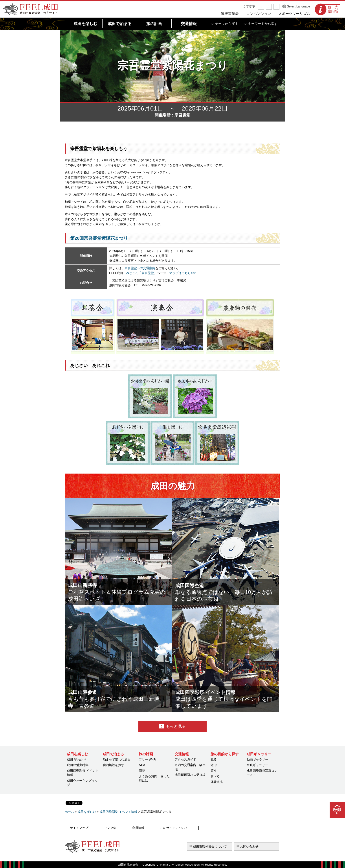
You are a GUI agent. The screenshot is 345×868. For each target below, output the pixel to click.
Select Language (298, 6)
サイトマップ (78, 828)
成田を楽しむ (87, 812)
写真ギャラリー (257, 765)
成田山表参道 (89, 691)
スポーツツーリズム (294, 14)
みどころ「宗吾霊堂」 (141, 273)
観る (214, 759)
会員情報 (120, 828)
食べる (215, 776)
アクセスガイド (185, 759)
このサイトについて (147, 828)
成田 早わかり (77, 759)
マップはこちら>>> (183, 273)
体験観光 (217, 782)
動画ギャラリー (257, 759)
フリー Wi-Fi (148, 759)
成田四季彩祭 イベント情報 (219, 691)
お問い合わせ (249, 846)
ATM (142, 765)
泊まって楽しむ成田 (117, 759)
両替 (142, 771)
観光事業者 (230, 14)
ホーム (69, 812)
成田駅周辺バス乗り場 (190, 775)
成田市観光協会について (210, 846)
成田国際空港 (196, 584)
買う (214, 771)
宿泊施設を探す (114, 765)
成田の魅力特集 (78, 765)
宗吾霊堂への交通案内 (140, 268)
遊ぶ (214, 765)
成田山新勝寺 (89, 584)
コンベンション (259, 14)
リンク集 (100, 828)
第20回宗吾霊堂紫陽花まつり (99, 238)
